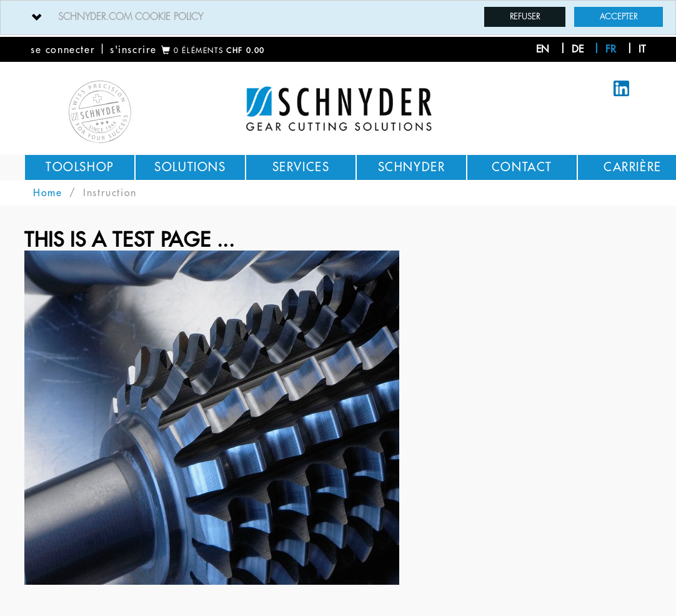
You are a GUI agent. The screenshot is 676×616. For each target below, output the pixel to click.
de (578, 49)
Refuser (525, 17)
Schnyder (412, 167)
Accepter (619, 17)
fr (611, 49)
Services (301, 167)
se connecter (63, 50)
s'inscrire (133, 50)
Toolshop (80, 167)
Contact (522, 167)
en (543, 49)
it (642, 49)
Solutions (190, 167)
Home (47, 193)
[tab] (338, 17)
